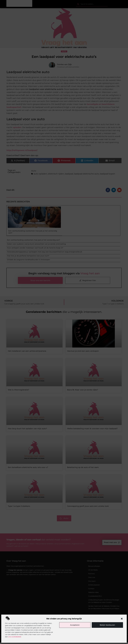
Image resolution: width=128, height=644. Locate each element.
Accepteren (75, 625)
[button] (122, 619)
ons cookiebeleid (15, 637)
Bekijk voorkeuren (107, 625)
